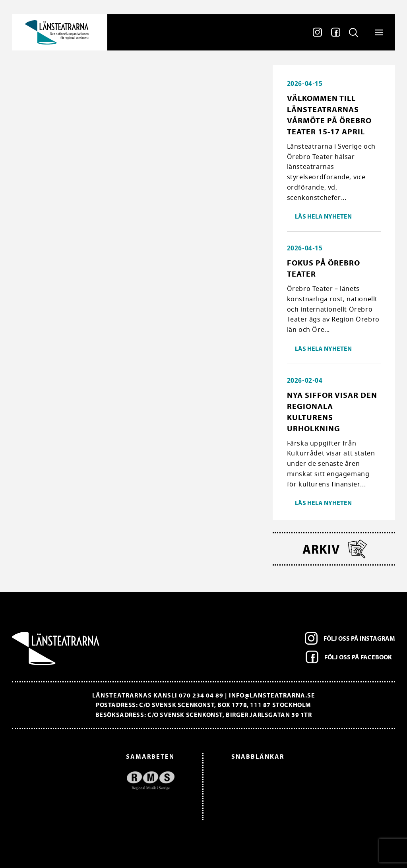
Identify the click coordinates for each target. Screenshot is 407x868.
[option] (97, 781)
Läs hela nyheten (323, 216)
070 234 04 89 (201, 695)
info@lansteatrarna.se (272, 695)
